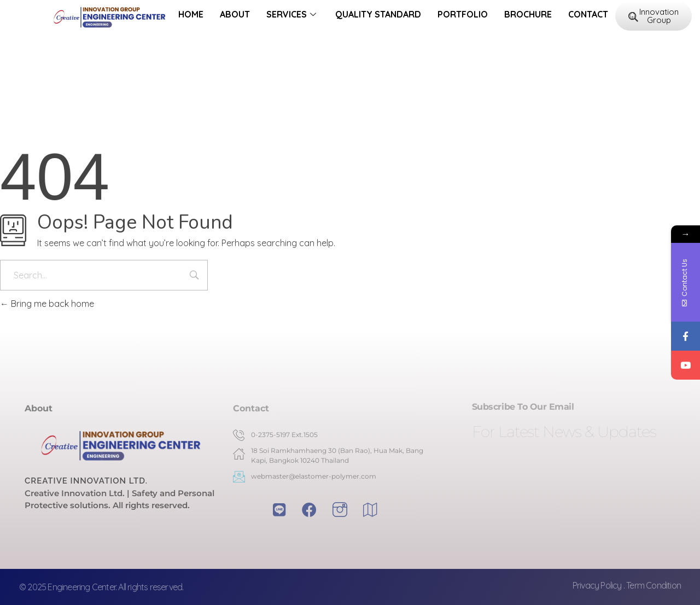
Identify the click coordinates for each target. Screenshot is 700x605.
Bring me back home (47, 304)
